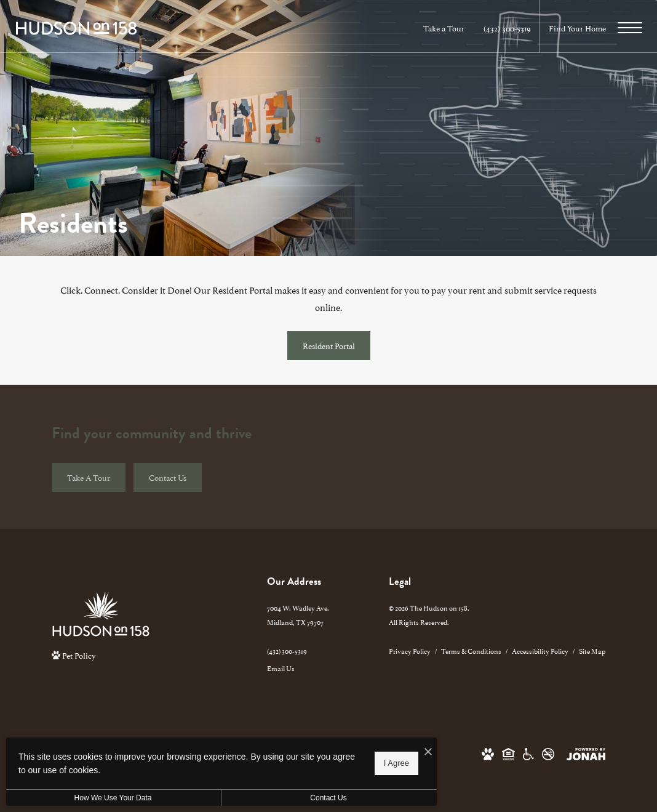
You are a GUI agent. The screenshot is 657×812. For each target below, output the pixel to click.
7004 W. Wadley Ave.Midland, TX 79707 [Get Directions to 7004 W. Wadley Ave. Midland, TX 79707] (298, 614)
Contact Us (328, 798)
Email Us (281, 668)
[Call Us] (298, 650)
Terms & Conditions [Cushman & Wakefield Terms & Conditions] (471, 650)
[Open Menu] (630, 28)
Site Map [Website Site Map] (592, 650)
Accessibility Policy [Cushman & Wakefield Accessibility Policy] (540, 650)
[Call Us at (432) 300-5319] (507, 28)
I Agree (396, 763)
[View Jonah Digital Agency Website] (586, 753)
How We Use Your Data (113, 798)
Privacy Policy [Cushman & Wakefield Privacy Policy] (410, 650)
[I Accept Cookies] (428, 751)
